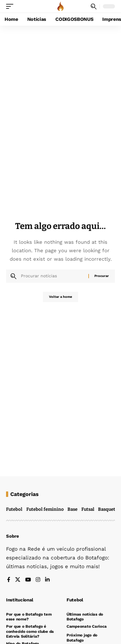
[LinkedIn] (47, 580)
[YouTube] (28, 580)
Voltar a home (60, 297)
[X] (18, 580)
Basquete (108, 509)
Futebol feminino (45, 509)
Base (72, 509)
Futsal (88, 509)
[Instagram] (38, 580)
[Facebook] (9, 580)
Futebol (14, 509)
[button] (11, 6)
